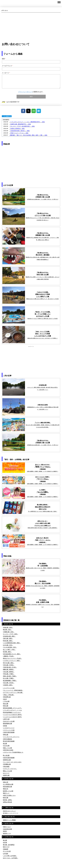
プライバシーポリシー (25, 92)
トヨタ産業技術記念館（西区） (12, 643)
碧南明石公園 (7, 760)
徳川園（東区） (7, 652)
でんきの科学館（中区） (10, 647)
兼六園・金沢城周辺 (9, 845)
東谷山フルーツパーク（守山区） (13, 658)
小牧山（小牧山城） (9, 695)
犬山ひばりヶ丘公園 (9, 721)
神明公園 (6, 735)
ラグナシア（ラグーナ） (10, 769)
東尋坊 (5, 831)
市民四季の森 (7, 697)
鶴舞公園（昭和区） (9, 669)
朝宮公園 (6, 706)
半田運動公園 (7, 764)
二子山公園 (6, 701)
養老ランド (6, 793)
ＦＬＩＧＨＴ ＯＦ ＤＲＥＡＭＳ (12, 762)
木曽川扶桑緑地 (7, 739)
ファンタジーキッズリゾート (11, 737)
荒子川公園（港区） (9, 663)
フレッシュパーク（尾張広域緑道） (13, 690)
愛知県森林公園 (7, 723)
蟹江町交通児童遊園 (9, 741)
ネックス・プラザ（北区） (11, 634)
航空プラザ (6, 847)
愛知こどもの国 (7, 771)
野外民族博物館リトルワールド (12, 712)
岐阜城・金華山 (7, 800)
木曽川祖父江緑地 (8, 750)
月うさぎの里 (7, 851)
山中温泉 (6, 854)
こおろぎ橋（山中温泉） (10, 856)
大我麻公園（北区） (9, 632)
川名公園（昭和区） (9, 672)
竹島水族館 (6, 766)
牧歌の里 (6, 782)
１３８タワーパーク (9, 728)
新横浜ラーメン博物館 (9, 820)
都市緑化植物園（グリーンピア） (13, 708)
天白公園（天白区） (9, 683)
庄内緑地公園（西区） (9, 636)
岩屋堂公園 (6, 775)
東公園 (5, 743)
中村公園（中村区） (9, 665)
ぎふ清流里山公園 (8, 784)
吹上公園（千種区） (9, 678)
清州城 (5, 726)
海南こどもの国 (7, 748)
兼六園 (5, 840)
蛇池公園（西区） (8, 641)
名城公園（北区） (8, 627)
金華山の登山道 (7, 802)
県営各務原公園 (7, 787)
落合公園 (6, 704)
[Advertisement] (31, 27)
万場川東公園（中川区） (10, 667)
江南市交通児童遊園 (9, 732)
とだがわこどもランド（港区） (12, 661)
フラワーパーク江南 (9, 730)
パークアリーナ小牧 (9, 688)
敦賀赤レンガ (7, 833)
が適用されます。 (31, 92)
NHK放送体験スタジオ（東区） (12, 654)
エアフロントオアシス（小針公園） (13, 692)
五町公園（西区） (8, 638)
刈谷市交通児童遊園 (9, 758)
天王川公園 (6, 746)
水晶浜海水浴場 (7, 829)
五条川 (5, 699)
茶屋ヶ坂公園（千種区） (10, 676)
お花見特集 (44, 566)
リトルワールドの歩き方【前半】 (13, 715)
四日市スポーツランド (9, 811)
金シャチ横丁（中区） (9, 650)
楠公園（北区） (7, 630)
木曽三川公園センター (9, 795)
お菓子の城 (6, 719)
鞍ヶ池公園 (6, 755)
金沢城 (5, 842)
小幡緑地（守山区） (9, 656)
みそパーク (6, 773)
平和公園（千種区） (9, 674)
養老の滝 (6, 789)
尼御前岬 (6, 849)
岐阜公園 (6, 798)
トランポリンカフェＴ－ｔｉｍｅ (13, 710)
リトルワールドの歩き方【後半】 (13, 717)
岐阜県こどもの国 (8, 791)
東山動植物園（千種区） (10, 681)
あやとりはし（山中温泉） (11, 858)
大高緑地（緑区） (8, 685)
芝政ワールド (7, 827)
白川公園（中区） (8, 645)
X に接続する (7, 116)
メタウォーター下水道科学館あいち (13, 752)
